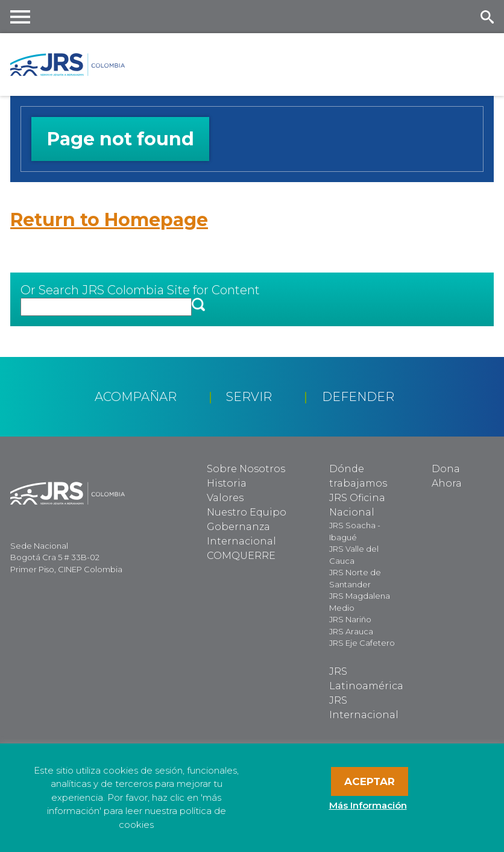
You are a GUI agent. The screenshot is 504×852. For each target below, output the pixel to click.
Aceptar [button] (370, 781)
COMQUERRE (241, 556)
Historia (227, 483)
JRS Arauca (351, 631)
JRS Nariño (350, 619)
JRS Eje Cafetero (362, 643)
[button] (198, 305)
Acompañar (136, 397)
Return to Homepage (109, 220)
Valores (225, 498)
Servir (249, 397)
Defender (358, 397)
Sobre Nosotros (246, 469)
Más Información (368, 805)
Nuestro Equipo (247, 512)
